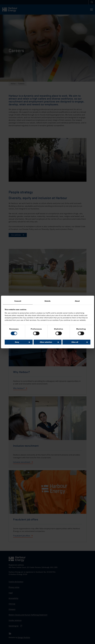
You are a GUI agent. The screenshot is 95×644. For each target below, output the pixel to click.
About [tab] (77, 301)
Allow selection (46, 342)
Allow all (75, 342)
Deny (17, 342)
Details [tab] (47, 301)
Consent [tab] (18, 301)
